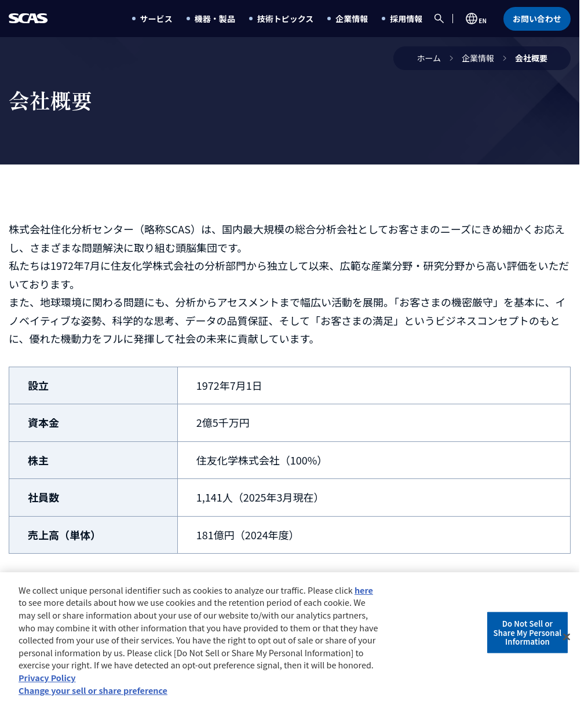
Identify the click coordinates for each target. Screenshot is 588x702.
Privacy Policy (47, 680)
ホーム (429, 58)
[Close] (567, 640)
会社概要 (531, 58)
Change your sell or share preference (93, 693)
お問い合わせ (537, 19)
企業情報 (478, 58)
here (364, 593)
